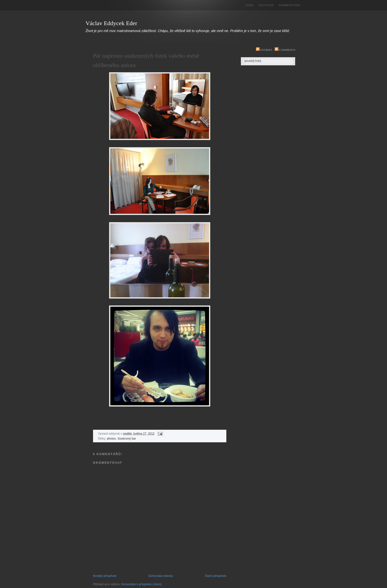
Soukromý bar (127, 439)
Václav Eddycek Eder (111, 23)
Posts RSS (266, 5)
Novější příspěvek (105, 576)
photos (111, 439)
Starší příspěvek (216, 576)
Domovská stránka (161, 576)
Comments (284, 50)
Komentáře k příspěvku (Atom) (142, 584)
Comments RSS (289, 5)
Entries (263, 50)
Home (249, 5)
